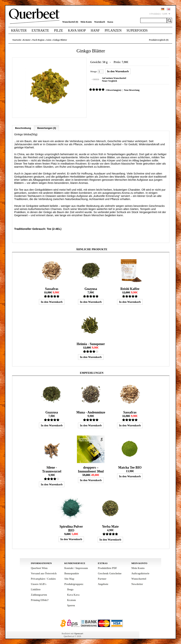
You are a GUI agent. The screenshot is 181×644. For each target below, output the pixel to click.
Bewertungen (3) (47, 127)
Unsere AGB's (39, 584)
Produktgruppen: (74, 584)
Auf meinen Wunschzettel (113, 78)
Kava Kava (73, 594)
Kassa (110, 22)
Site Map (69, 578)
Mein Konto (86, 22)
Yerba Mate (110, 526)
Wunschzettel (139, 578)
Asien (49, 40)
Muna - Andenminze (91, 412)
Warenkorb (100, 22)
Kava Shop (77, 31)
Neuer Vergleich (109, 81)
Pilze (58, 31)
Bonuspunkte (72, 573)
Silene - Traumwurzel (52, 469)
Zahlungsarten (39, 594)
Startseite (17, 40)
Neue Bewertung (131, 90)
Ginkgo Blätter (60, 40)
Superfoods (137, 31)
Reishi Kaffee (130, 288)
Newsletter (137, 584)
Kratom (71, 600)
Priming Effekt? (40, 600)
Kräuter (19, 31)
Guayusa (91, 288)
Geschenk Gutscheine (110, 573)
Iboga (70, 589)
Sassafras (52, 288)
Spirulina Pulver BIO (71, 528)
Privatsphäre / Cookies (43, 578)
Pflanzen (113, 31)
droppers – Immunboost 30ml (91, 469)
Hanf (95, 31)
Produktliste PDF (107, 568)
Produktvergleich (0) (159, 40)
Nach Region (38, 40)
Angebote (103, 584)
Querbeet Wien (39, 568)
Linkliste (36, 589)
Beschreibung (23, 127)
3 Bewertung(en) (113, 90)
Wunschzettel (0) (70, 22)
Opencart (79, 633)
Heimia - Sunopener (91, 343)
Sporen (71, 605)
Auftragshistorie (140, 573)
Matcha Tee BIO (130, 467)
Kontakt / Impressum (76, 568)
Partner (102, 578)
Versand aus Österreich (44, 573)
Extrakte (40, 31)
